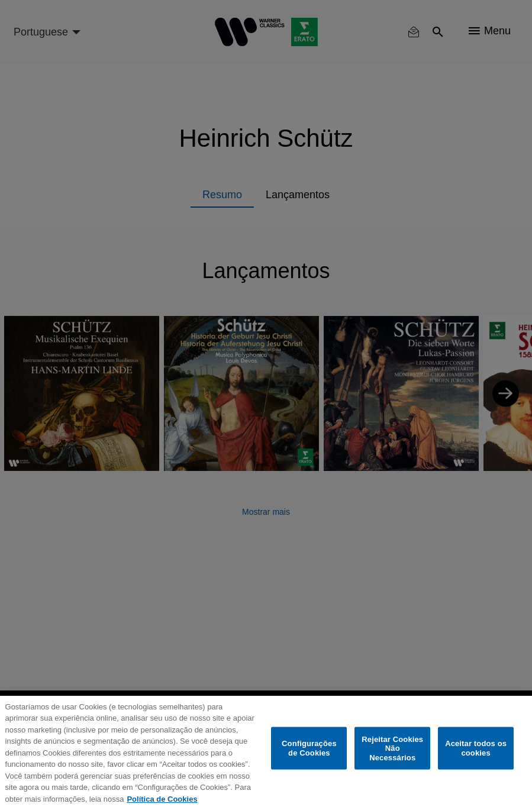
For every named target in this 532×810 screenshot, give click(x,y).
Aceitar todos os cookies (476, 748)
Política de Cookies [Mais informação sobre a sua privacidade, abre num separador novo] (162, 799)
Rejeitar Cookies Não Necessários (392, 748)
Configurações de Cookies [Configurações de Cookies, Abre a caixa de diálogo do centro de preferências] (309, 748)
